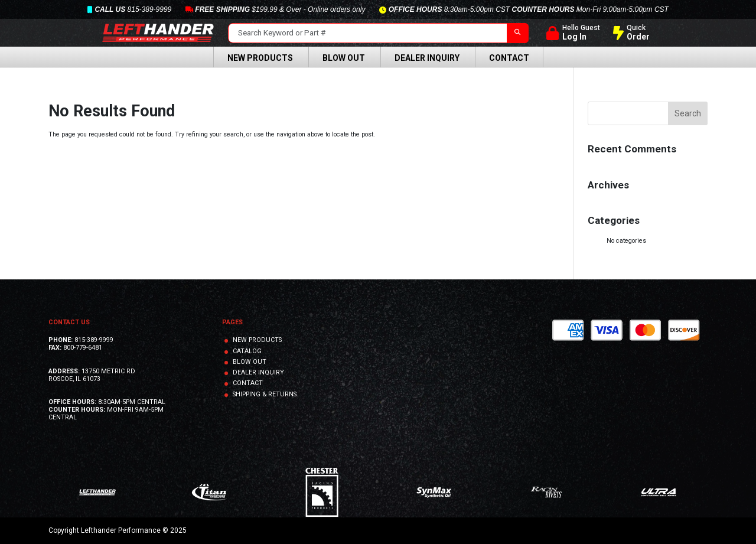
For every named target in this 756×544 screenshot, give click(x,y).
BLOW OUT (250, 362)
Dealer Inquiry (427, 58)
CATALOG (247, 351)
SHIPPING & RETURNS (265, 394)
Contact (509, 58)
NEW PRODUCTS (257, 340)
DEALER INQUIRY (258, 372)
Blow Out (344, 58)
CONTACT (248, 383)
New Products (260, 58)
